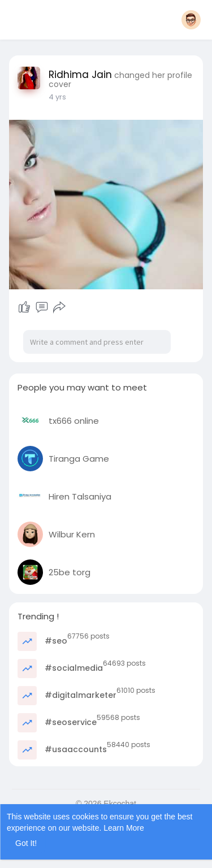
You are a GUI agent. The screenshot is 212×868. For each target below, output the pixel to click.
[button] (191, 20)
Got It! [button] (26, 843)
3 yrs (57, 97)
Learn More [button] (124, 828)
